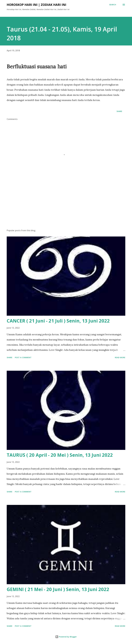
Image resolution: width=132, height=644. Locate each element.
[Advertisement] (66, 207)
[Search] (113, 5)
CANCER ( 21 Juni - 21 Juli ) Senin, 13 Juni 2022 (58, 321)
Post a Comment (23, 357)
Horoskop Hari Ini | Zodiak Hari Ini (36, 5)
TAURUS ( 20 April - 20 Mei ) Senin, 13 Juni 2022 (60, 455)
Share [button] (119, 111)
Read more (120, 357)
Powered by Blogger (66, 637)
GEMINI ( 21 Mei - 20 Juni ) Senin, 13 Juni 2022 (58, 589)
